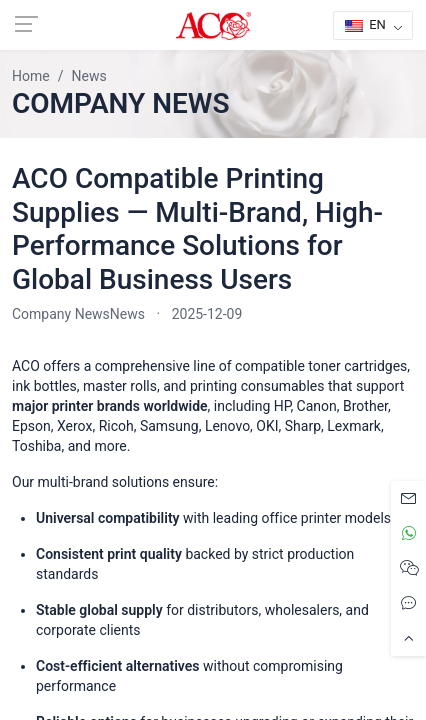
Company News (61, 314)
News (127, 314)
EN (365, 24)
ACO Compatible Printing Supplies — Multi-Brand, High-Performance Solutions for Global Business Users (197, 229)
